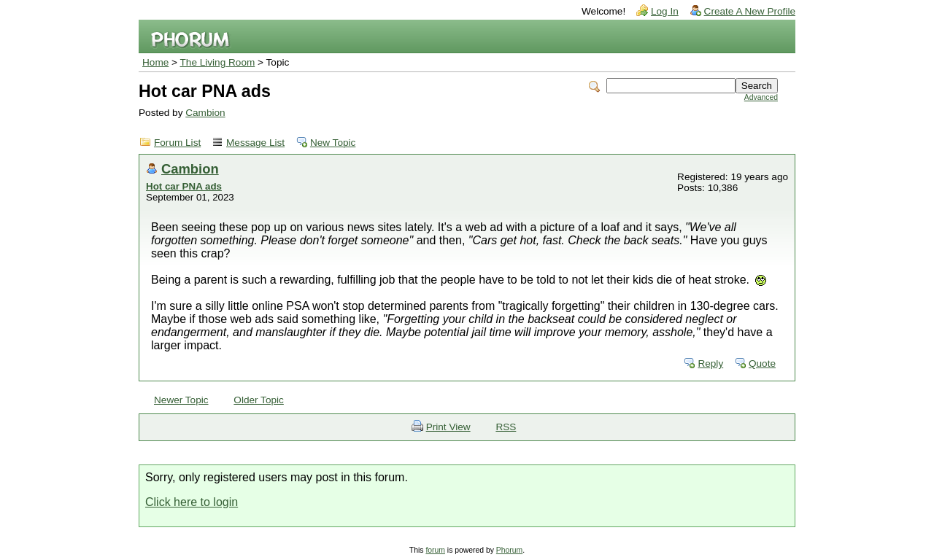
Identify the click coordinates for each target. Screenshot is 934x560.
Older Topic (259, 400)
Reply (710, 363)
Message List (255, 143)
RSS (506, 427)
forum (435, 550)
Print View (448, 427)
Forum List (177, 143)
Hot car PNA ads (184, 186)
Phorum (509, 550)
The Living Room (218, 62)
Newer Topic (181, 400)
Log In (665, 11)
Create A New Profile (750, 11)
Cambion (205, 113)
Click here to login (192, 502)
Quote (762, 363)
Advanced (761, 97)
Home (155, 62)
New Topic (333, 143)
